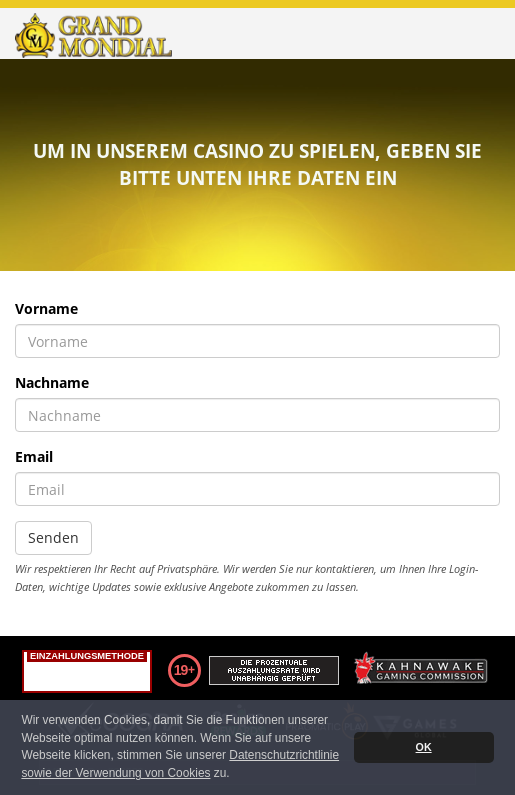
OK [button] (424, 747)
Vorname (46, 308)
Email (34, 456)
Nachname (52, 382)
